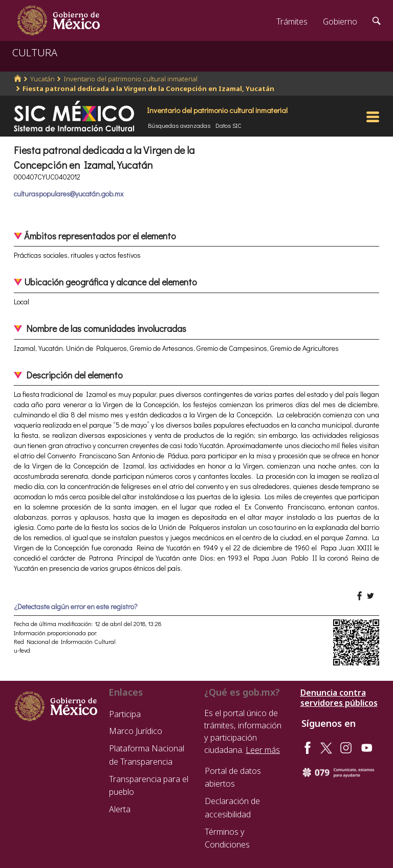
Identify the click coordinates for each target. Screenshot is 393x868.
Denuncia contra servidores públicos (339, 698)
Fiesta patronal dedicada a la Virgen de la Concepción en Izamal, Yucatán (148, 88)
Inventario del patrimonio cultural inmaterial (130, 79)
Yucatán (42, 79)
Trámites (292, 21)
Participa (125, 714)
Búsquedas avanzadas (179, 125)
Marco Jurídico (136, 731)
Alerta (120, 809)
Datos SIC (228, 125)
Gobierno (340, 21)
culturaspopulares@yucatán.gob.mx (69, 194)
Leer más (263, 750)
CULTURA (35, 52)
